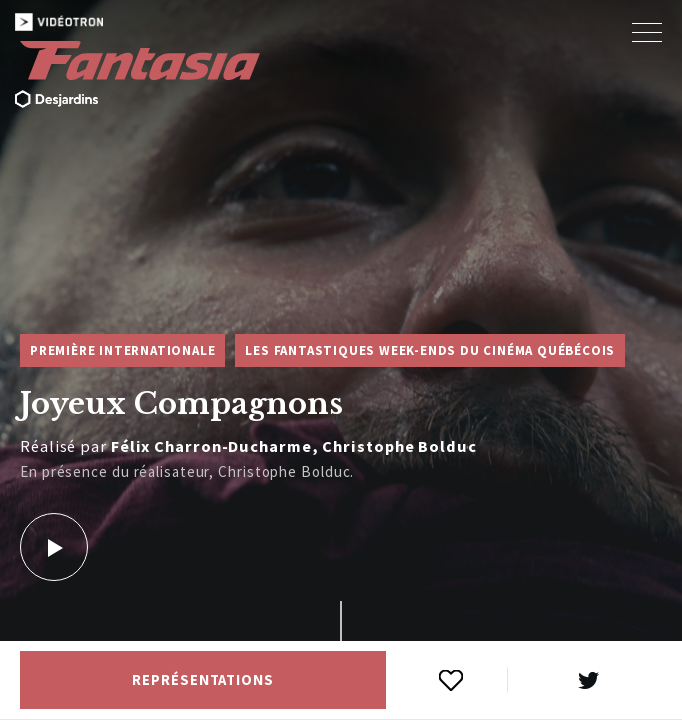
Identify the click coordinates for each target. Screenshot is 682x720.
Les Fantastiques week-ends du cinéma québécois (430, 350)
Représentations (203, 680)
